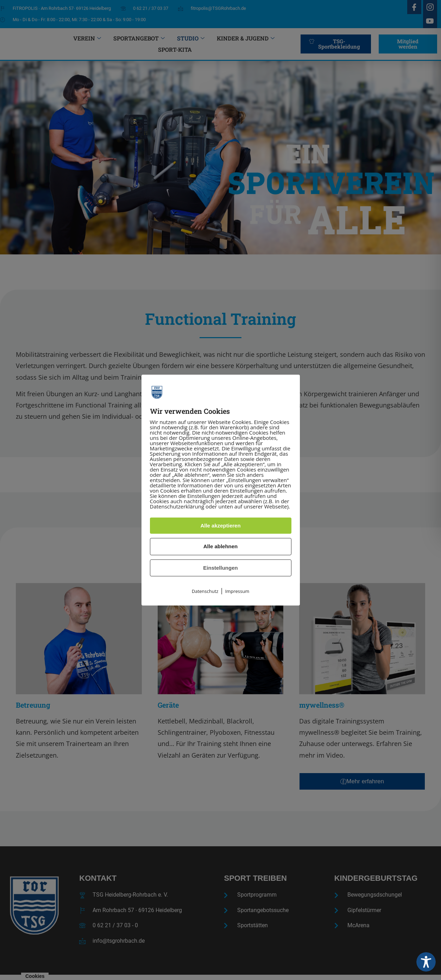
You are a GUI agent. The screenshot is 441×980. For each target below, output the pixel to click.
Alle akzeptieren (220, 526)
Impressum (237, 591)
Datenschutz (205, 591)
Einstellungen (220, 568)
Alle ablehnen (221, 546)
